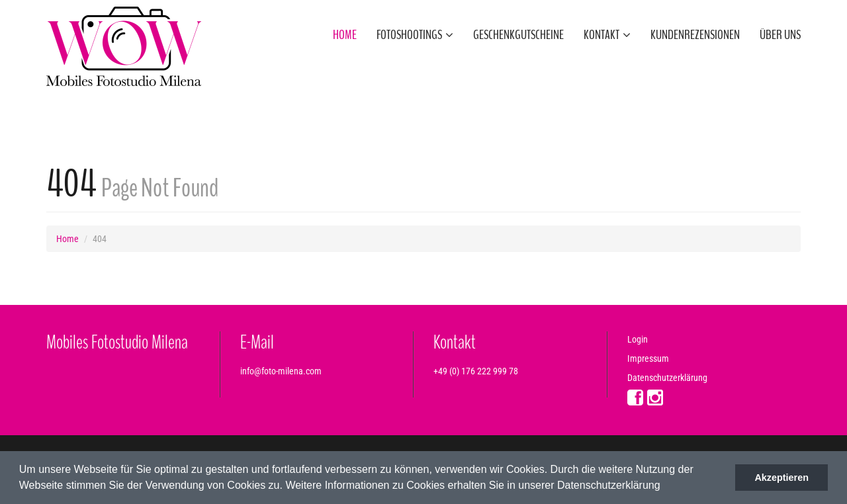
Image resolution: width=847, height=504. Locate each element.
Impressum (648, 358)
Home (345, 35)
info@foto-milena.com (281, 371)
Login (638, 339)
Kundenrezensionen (695, 35)
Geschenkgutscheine (518, 35)
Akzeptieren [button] (781, 478)
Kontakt (607, 35)
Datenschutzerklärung (667, 378)
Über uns (780, 35)
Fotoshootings (415, 35)
